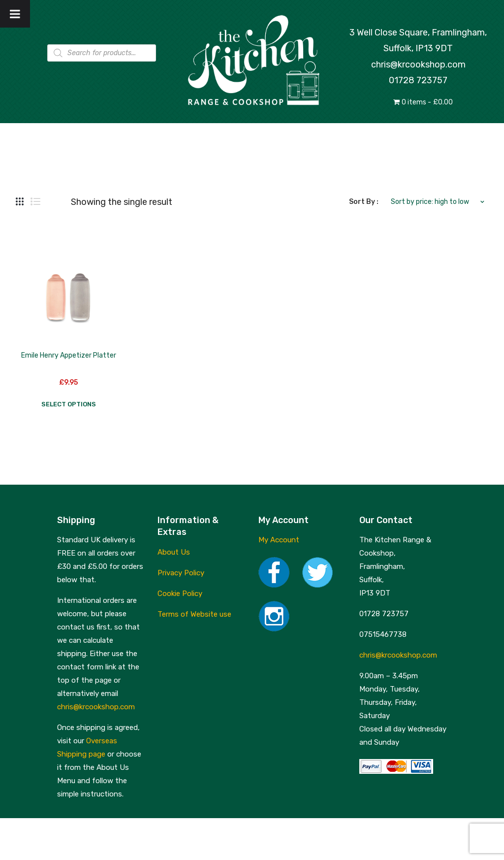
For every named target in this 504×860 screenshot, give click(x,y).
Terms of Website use (194, 614)
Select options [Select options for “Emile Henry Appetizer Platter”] (69, 404)
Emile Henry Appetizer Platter (69, 355)
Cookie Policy (180, 594)
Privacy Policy (181, 573)
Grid (20, 202)
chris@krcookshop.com (418, 65)
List (35, 202)
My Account (279, 540)
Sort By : (364, 202)
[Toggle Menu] (15, 14)
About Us (174, 552)
